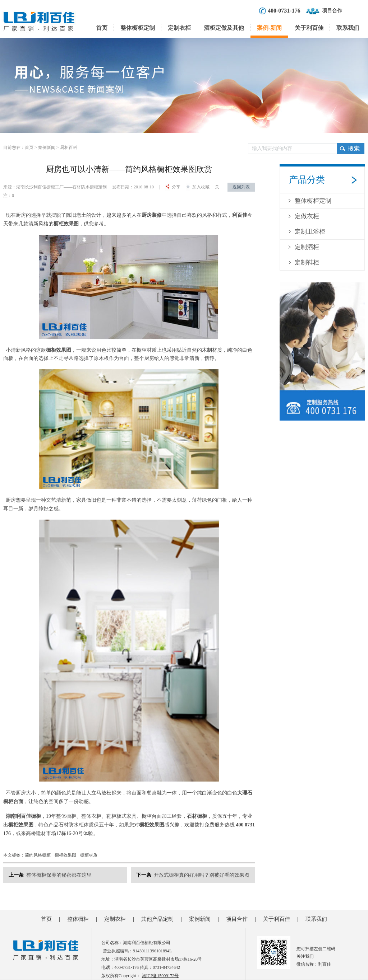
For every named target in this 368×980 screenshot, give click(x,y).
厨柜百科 (69, 147)
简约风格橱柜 (38, 855)
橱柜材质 (89, 855)
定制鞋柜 (307, 262)
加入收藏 (198, 187)
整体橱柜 (78, 919)
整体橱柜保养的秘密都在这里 (59, 875)
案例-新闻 (269, 28)
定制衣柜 (179, 28)
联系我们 (348, 28)
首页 (102, 28)
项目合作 (332, 11)
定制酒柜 (307, 247)
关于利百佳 (309, 28)
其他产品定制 (157, 919)
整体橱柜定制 (138, 28)
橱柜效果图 (65, 855)
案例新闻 (47, 147)
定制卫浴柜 (310, 232)
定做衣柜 (307, 216)
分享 (173, 187)
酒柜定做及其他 (224, 28)
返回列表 (241, 187)
